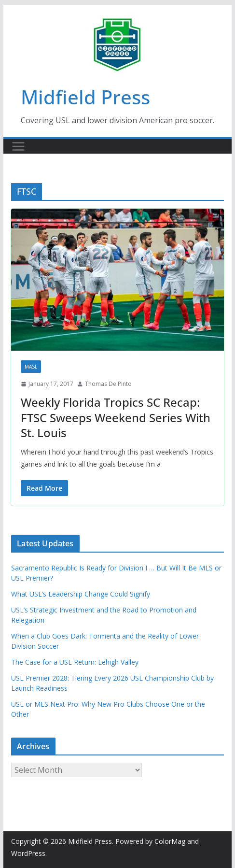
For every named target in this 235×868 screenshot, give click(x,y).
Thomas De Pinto (108, 384)
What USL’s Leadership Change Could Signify (81, 594)
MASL (31, 367)
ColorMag (170, 841)
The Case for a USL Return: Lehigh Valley (75, 662)
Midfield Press (85, 97)
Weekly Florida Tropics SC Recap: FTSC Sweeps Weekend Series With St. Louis (116, 417)
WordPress (28, 853)
